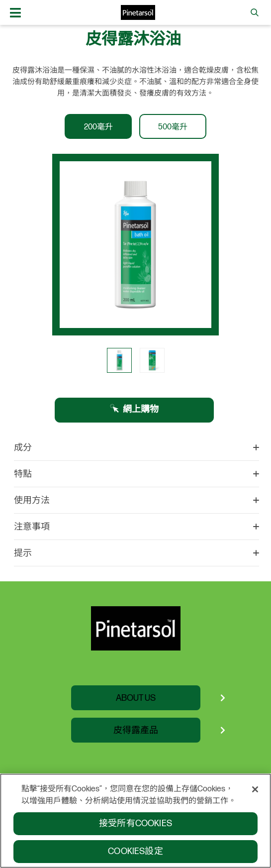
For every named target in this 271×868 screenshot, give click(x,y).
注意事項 (136, 527)
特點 (136, 474)
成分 (136, 448)
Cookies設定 (135, 855)
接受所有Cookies (135, 827)
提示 (136, 553)
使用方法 (136, 501)
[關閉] (255, 793)
